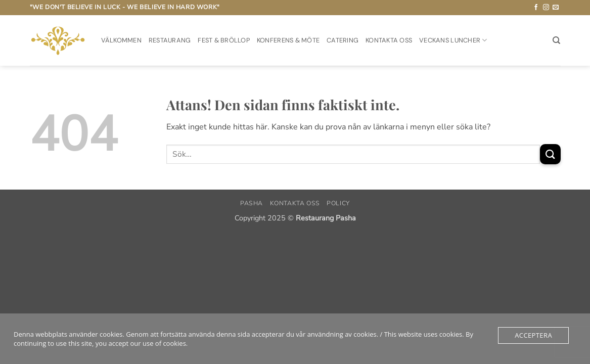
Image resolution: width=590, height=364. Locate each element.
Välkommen (121, 40)
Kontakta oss (389, 40)
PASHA (252, 203)
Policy (338, 203)
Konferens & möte (288, 40)
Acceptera (533, 335)
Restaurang (170, 40)
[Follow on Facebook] (536, 8)
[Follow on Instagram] (546, 8)
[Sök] (556, 40)
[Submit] (550, 154)
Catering (343, 40)
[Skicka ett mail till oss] (556, 8)
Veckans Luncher (453, 40)
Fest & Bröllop (224, 40)
